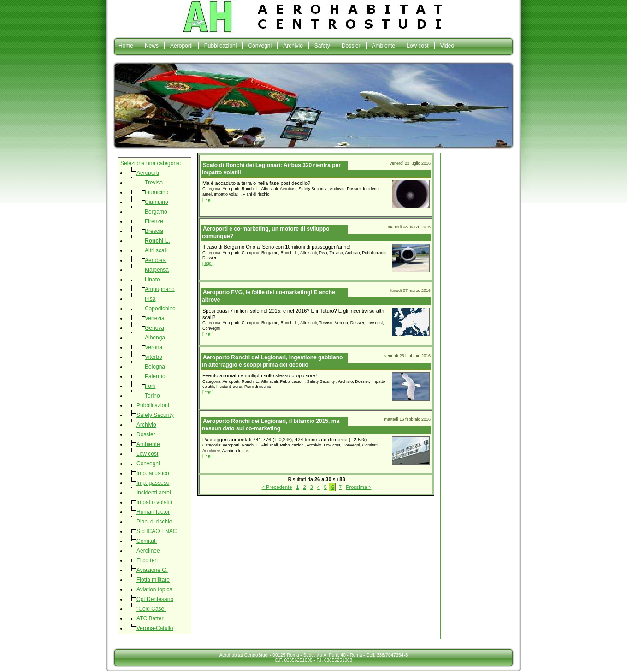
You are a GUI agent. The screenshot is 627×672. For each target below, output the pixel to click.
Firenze (154, 221)
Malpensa (157, 270)
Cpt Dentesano (155, 599)
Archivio (293, 46)
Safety (322, 46)
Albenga (155, 338)
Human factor (153, 512)
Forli (150, 386)
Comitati (147, 541)
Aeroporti (181, 46)
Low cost (417, 46)
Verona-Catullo (155, 628)
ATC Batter (150, 618)
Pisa (150, 299)
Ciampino (157, 202)
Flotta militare (153, 580)
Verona (154, 347)
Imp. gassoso (153, 483)
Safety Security (155, 415)
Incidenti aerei (154, 493)
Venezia (155, 318)
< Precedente (277, 487)
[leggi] (208, 200)
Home (126, 46)
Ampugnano (160, 289)
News (152, 46)
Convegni (260, 46)
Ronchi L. (157, 241)
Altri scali (156, 250)
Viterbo (154, 357)
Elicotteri (147, 560)
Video (447, 46)
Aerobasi (156, 260)
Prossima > (358, 487)
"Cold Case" (151, 609)
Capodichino (160, 309)
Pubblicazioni (221, 46)
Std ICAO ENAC (157, 531)
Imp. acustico (153, 473)
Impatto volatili (154, 502)
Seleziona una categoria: (151, 163)
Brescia (154, 231)
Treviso (154, 183)
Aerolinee (148, 551)
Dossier (351, 46)
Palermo (155, 376)
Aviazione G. (152, 570)
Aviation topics (154, 589)
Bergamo (156, 212)
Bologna (155, 367)
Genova (154, 328)
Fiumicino (157, 192)
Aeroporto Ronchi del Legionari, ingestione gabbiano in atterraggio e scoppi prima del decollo (272, 361)
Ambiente (384, 46)
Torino (152, 396)
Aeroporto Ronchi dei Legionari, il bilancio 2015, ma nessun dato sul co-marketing (271, 425)
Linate (152, 280)
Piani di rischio (154, 522)
